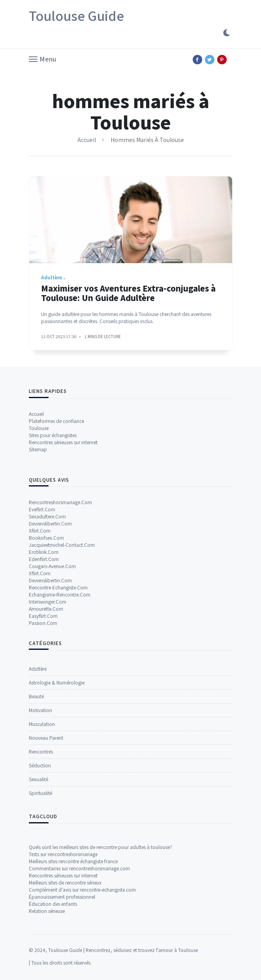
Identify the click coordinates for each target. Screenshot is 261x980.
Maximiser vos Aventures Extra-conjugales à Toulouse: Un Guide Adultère (128, 298)
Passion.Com (43, 747)
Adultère (38, 787)
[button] (42, 58)
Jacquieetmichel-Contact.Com (62, 669)
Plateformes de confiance (56, 545)
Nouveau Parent (46, 856)
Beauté (36, 815)
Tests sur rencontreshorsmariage (63, 947)
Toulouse (39, 552)
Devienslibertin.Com (50, 647)
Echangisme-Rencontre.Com (60, 718)
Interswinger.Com (48, 725)
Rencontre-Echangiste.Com (58, 711)
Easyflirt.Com (43, 740)
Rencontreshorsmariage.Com (60, 626)
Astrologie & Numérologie (57, 801)
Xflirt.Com (40, 654)
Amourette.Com (46, 732)
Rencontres (41, 870)
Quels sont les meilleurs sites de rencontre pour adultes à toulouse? (100, 940)
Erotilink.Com (44, 676)
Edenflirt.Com (44, 683)
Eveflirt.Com (42, 633)
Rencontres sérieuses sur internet (63, 566)
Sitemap (38, 573)
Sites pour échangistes (53, 559)
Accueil (87, 140)
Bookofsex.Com (46, 661)
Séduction (40, 884)
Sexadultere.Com (47, 640)
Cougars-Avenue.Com (52, 690)
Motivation (40, 829)
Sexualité (38, 898)
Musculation (42, 843)
